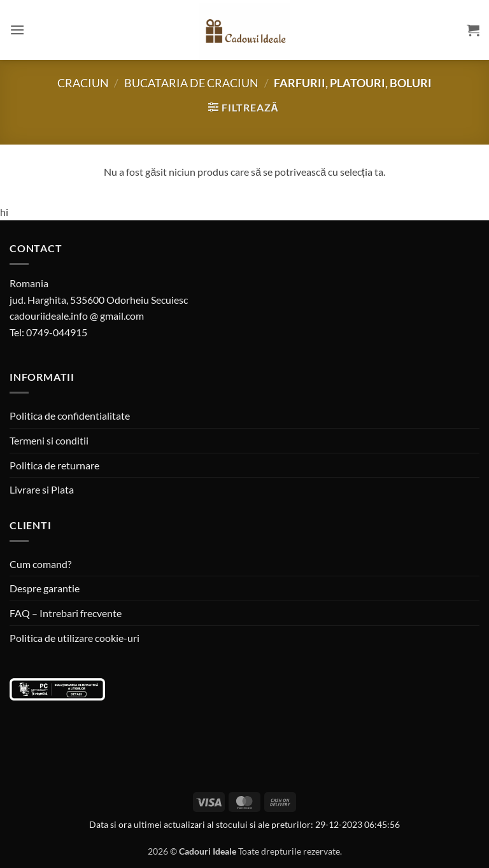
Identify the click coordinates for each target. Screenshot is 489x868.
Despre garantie (45, 588)
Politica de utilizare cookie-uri (74, 638)
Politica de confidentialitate (70, 416)
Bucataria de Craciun (191, 83)
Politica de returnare (54, 465)
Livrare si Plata (42, 489)
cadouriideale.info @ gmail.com (77, 316)
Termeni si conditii (49, 440)
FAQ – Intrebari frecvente (66, 613)
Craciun (83, 83)
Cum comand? (40, 564)
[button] (17, 30)
